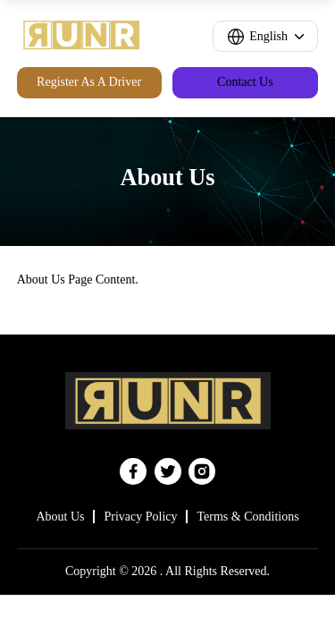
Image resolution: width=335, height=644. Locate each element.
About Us (60, 517)
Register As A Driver (89, 82)
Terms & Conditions (247, 517)
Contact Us (245, 82)
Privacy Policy (140, 517)
